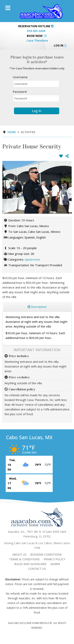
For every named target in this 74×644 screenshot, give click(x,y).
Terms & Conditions (24, 559)
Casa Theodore (37, 40)
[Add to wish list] (61, 156)
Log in (60, 45)
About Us (19, 554)
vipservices (32, 259)
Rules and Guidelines (30, 564)
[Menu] (8, 8)
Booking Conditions (46, 554)
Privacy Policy (54, 559)
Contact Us (37, 569)
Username (20, 77)
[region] (37, 307)
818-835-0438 (36, 31)
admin (55, 564)
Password (20, 92)
